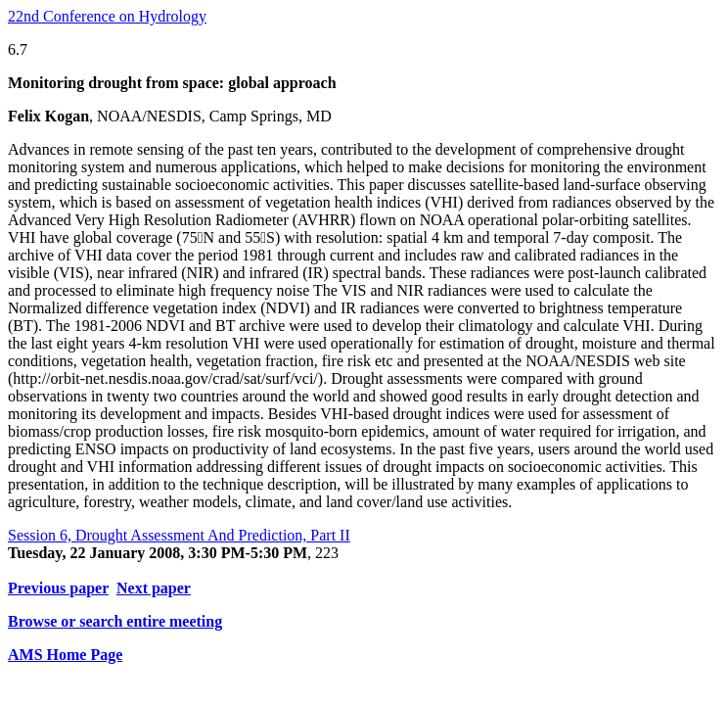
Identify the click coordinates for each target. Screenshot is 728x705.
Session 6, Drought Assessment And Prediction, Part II (179, 535)
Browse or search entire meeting (115, 621)
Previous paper (58, 588)
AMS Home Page (65, 655)
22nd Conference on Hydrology (107, 16)
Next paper (154, 588)
